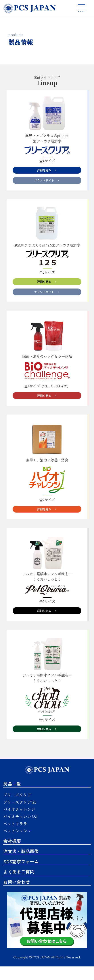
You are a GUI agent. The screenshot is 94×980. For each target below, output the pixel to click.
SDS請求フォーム (21, 875)
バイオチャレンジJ (20, 830)
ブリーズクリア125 (20, 816)
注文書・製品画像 (21, 865)
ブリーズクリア (17, 808)
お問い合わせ (17, 895)
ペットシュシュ (17, 844)
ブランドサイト (43, 183)
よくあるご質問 (19, 885)
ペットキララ (15, 837)
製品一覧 (12, 798)
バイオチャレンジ (19, 823)
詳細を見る (43, 171)
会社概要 (12, 855)
